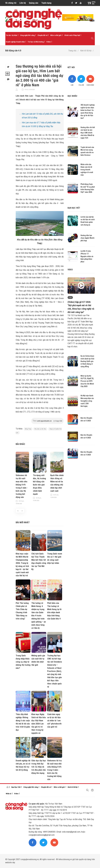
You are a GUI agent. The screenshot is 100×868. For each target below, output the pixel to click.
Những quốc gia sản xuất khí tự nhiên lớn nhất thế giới (38, 660)
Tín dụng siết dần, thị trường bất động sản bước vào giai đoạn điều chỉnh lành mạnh (39, 485)
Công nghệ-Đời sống (27, 35)
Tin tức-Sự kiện (11, 35)
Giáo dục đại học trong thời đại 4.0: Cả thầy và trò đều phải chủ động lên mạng (39, 767)
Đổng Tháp (28, 429)
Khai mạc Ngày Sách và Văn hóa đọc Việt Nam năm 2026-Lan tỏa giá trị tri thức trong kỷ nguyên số (39, 724)
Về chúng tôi (11, 3)
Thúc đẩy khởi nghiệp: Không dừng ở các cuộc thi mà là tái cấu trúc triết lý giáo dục (23, 722)
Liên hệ (23, 3)
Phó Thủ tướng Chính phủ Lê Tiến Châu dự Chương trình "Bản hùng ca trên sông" (22, 611)
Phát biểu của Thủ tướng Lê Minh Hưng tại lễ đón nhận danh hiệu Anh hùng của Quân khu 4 (54, 611)
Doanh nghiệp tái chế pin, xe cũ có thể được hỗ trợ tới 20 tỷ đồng (23, 765)
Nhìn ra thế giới (56, 35)
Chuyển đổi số (42, 35)
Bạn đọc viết (74, 208)
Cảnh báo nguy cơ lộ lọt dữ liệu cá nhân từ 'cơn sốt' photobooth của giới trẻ (54, 721)
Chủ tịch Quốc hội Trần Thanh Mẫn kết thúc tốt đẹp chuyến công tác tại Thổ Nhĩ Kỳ (39, 561)
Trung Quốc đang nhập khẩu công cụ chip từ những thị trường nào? (23, 662)
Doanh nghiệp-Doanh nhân (15, 42)
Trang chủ (72, 51)
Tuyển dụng (46, 3)
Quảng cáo (34, 3)
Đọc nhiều (72, 96)
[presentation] (18, 511)
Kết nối (71, 67)
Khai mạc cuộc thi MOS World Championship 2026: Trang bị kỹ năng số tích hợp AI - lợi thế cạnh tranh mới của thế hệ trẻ (22, 565)
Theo (47, 421)
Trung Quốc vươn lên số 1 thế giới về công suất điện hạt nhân (55, 558)
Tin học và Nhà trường (36, 42)
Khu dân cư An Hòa (40, 429)
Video (49, 42)
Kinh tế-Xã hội (86, 51)
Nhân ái (9, 794)
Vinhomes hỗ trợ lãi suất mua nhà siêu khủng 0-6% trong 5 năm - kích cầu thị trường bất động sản (22, 486)
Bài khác (20, 444)
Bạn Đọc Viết (16, 787)
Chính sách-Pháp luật (72, 35)
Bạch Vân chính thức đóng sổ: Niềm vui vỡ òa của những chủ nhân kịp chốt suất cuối (57, 483)
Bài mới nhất (23, 522)
